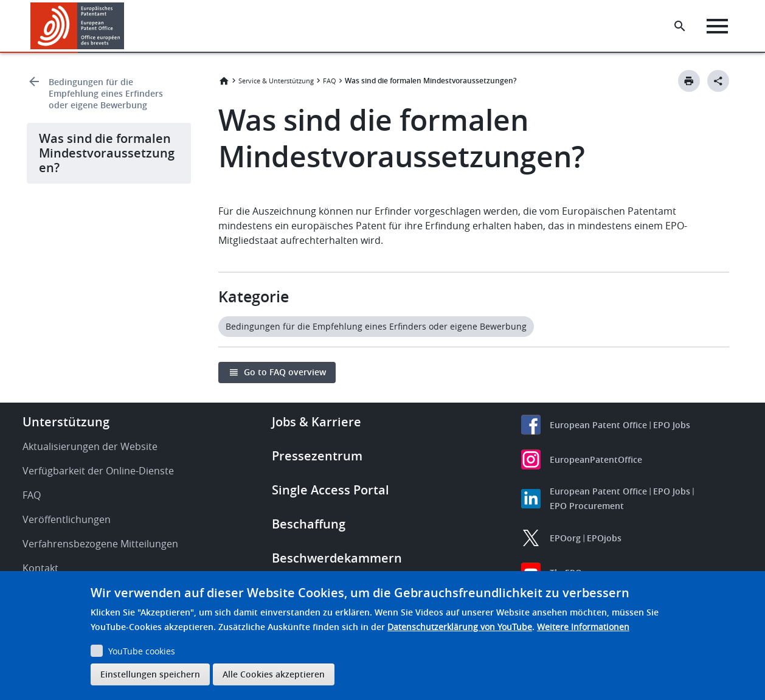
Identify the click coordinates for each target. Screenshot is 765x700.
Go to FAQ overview (285, 372)
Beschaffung (309, 524)
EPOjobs (604, 538)
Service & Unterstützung (276, 81)
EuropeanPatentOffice (596, 459)
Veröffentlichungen (67, 519)
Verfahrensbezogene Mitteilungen (100, 544)
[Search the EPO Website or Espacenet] (683, 26)
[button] (126, 26)
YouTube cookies (142, 651)
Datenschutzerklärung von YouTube (460, 627)
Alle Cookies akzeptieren (274, 674)
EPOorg (565, 538)
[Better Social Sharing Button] (718, 81)
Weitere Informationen (583, 627)
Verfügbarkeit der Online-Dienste (98, 471)
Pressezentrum (317, 456)
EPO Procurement (587, 506)
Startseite (224, 81)
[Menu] (720, 26)
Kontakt (40, 568)
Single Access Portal (331, 490)
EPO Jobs (672, 425)
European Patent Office (598, 425)
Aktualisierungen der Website (90, 446)
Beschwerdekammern (337, 558)
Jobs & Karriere (317, 422)
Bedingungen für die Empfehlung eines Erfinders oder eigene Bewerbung (106, 93)
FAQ (330, 81)
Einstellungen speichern (150, 674)
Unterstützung (66, 422)
